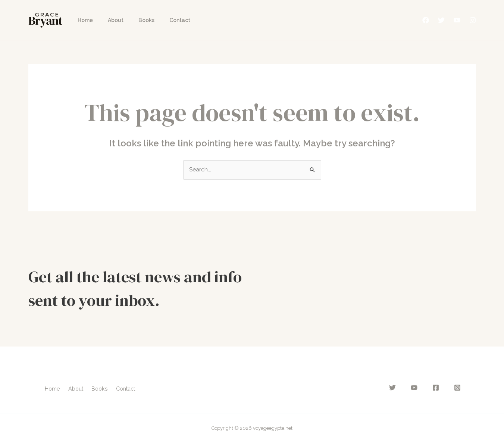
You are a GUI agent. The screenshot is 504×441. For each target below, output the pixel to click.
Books (135, 20)
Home (83, 20)
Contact (164, 20)
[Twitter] (441, 20)
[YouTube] (457, 20)
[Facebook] (426, 20)
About (109, 20)
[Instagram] (473, 20)
